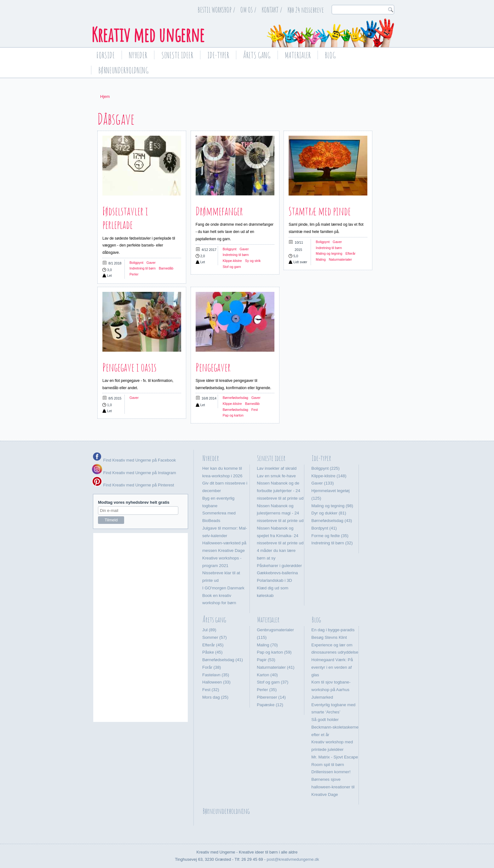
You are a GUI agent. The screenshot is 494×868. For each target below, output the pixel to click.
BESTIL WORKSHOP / (216, 10)
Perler (134, 274)
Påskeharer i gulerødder (279, 566)
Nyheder (138, 55)
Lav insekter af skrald (277, 468)
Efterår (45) (213, 645)
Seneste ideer (177, 55)
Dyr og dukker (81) (329, 513)
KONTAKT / (272, 10)
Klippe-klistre (232, 261)
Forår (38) (212, 667)
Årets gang (257, 55)
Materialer (298, 55)
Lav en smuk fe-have (276, 476)
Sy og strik (253, 261)
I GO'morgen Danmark (223, 588)
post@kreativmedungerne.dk (293, 859)
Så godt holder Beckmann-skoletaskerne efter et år (335, 727)
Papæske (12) (270, 705)
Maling (321, 259)
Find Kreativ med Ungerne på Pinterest (138, 485)
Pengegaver (213, 367)
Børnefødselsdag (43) (332, 521)
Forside (106, 55)
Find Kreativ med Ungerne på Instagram (134, 473)
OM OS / (248, 10)
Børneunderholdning (123, 70)
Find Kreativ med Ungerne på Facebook (139, 460)
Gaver (151, 263)
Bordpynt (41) (324, 528)
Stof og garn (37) (273, 682)
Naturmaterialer (340, 259)
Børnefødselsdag (236, 398)
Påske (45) (212, 652)
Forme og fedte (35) (330, 536)
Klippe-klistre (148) (329, 476)
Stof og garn (232, 267)
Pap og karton (233, 415)
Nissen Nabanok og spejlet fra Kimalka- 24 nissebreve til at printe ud (280, 536)
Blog (330, 55)
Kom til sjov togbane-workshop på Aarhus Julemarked (331, 690)
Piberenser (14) (271, 697)
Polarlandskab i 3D (274, 580)
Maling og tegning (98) (332, 506)
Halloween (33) (216, 682)
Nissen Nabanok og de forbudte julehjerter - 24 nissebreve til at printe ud (280, 491)
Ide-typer (218, 55)
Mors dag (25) (215, 697)
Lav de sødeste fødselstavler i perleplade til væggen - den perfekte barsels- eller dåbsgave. (139, 246)
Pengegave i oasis (129, 367)
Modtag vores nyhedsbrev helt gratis (134, 502)
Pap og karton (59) (274, 652)
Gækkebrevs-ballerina (277, 573)
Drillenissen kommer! (331, 772)
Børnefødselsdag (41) (223, 660)
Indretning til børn (143, 268)
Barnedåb (166, 268)
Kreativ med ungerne (148, 35)
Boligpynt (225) (325, 468)
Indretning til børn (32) (332, 543)
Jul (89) (209, 630)
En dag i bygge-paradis (333, 630)
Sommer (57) (215, 637)
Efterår (350, 253)
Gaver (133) (322, 483)
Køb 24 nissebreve (306, 10)
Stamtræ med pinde (320, 211)
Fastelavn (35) (216, 675)
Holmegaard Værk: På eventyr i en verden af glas (332, 667)
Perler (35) (267, 690)
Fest (255, 410)
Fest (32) (211, 690)
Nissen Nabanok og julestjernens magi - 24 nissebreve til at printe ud (280, 513)
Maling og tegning (329, 253)
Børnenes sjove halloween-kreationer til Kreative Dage (333, 787)
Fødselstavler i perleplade (125, 218)
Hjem (105, 96)
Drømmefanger (219, 211)
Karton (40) (267, 675)
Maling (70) (267, 645)
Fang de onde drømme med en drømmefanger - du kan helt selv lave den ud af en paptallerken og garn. (235, 232)
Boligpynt (136, 263)
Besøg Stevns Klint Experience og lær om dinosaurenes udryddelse (335, 645)
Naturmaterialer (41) (276, 667)
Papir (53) (266, 660)
